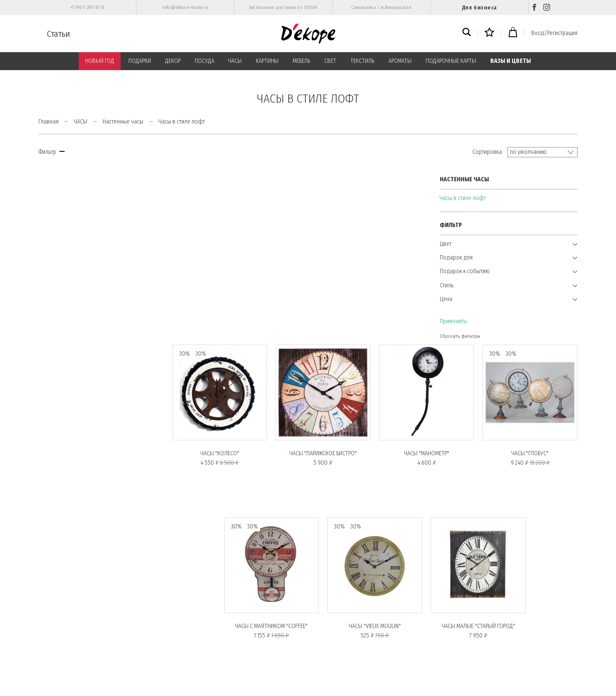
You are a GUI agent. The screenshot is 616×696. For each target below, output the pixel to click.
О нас (47, 601)
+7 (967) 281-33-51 (87, 7)
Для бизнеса (480, 7)
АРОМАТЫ (400, 61)
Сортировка (487, 152)
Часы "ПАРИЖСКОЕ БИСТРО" (325, 278)
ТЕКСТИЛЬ (362, 61)
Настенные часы (123, 122)
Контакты (188, 636)
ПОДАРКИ (140, 61)
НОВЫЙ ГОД (100, 61)
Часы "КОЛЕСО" (222, 278)
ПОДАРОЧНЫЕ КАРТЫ (451, 61)
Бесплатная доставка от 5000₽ (283, 7)
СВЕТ (330, 61)
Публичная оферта (198, 612)
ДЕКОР (173, 61)
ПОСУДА (204, 61)
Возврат (49, 659)
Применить (52, 321)
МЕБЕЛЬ (301, 61)
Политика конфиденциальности (215, 601)
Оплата (185, 589)
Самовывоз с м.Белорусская (381, 7)
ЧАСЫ (235, 61)
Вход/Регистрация (554, 33)
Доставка (51, 647)
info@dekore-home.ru (185, 7)
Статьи (59, 34)
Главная (49, 122)
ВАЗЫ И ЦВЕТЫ (511, 61)
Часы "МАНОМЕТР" (428, 278)
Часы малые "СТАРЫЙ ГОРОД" (479, 450)
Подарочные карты (63, 624)
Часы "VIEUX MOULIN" (377, 450)
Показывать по (532, 536)
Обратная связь (195, 647)
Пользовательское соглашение (214, 624)
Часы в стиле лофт (62, 197)
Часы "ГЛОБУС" (530, 278)
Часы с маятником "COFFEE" (274, 450)
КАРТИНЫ (267, 61)
